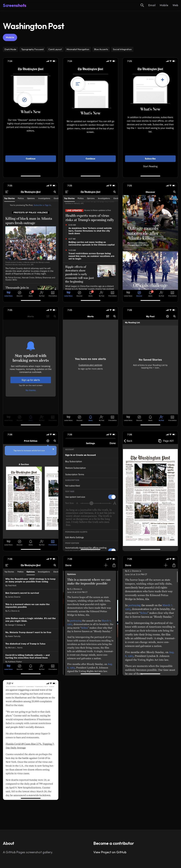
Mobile (164, 5)
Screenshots (15, 5)
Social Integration (122, 49)
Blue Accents (101, 49)
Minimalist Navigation (78, 49)
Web (175, 5)
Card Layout (55, 49)
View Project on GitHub (110, 852)
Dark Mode (10, 49)
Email (152, 5)
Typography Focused (32, 49)
